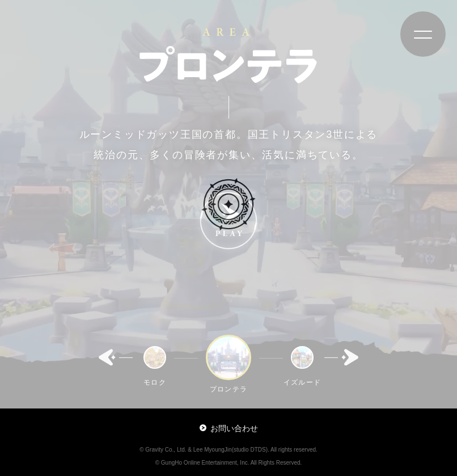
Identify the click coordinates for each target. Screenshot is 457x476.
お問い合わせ (229, 428)
